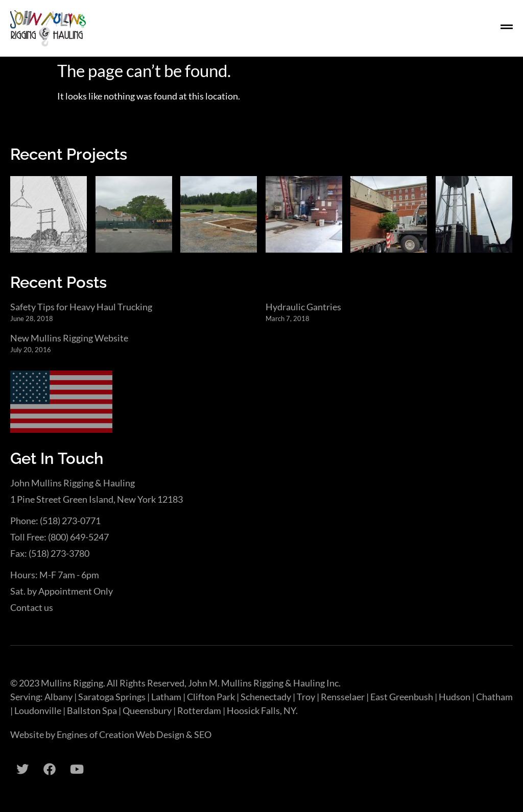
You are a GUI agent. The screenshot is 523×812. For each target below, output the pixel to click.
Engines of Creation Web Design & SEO (134, 734)
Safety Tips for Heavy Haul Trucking (81, 307)
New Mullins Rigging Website (69, 338)
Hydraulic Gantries (303, 307)
